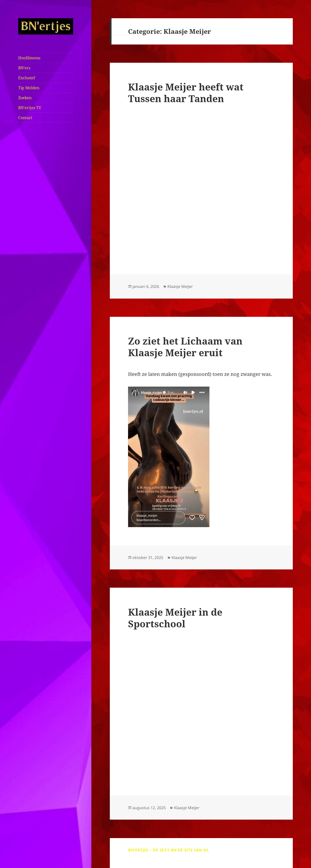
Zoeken (25, 98)
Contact (25, 118)
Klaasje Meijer (180, 286)
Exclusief (27, 78)
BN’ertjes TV (30, 108)
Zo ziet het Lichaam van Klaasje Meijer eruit (185, 347)
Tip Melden (29, 88)
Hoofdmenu (29, 58)
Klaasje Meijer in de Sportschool (175, 618)
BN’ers (24, 68)
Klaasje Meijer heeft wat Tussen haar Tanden (186, 93)
